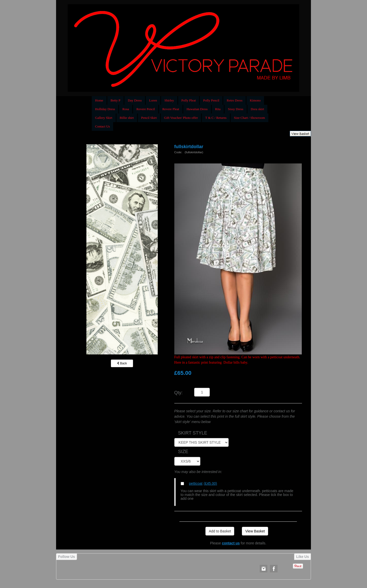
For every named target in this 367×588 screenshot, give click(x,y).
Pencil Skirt (149, 118)
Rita (218, 109)
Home (99, 100)
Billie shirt (127, 118)
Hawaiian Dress (197, 109)
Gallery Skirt (104, 118)
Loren (153, 100)
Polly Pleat (189, 100)
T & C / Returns (216, 118)
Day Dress (135, 100)
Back (122, 363)
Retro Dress (234, 100)
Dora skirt (257, 109)
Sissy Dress (235, 109)
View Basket (255, 531)
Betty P (116, 100)
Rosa (126, 109)
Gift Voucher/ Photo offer (181, 118)
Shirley (169, 100)
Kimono (255, 100)
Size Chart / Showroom (250, 118)
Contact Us (102, 126)
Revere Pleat (171, 109)
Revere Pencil (146, 109)
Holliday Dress (105, 109)
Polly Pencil (211, 100)
